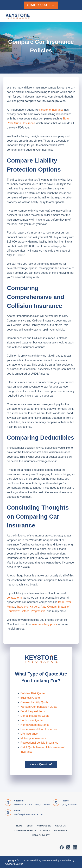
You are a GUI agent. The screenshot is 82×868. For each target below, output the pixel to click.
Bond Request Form (33, 711)
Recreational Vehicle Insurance (39, 743)
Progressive (38, 611)
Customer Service (25, 831)
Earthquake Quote (32, 720)
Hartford (34, 607)
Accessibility (34, 860)
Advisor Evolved (14, 864)
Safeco (25, 611)
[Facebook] (62, 847)
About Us (60, 826)
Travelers (22, 607)
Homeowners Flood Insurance (39, 729)
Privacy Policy (41, 835)
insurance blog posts (44, 624)
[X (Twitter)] (68, 847)
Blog (30, 826)
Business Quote (30, 698)
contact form (14, 598)
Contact (45, 831)
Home (19, 826)
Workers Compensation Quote (39, 707)
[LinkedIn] (75, 847)
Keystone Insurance (51, 110)
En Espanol (61, 831)
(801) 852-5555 (69, 804)
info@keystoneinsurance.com (29, 814)
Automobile (44, 826)
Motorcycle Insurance (34, 738)
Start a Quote (41, 5)
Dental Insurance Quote (35, 716)
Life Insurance (29, 734)
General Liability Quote (34, 702)
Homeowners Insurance (35, 725)
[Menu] (75, 16)
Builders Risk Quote (33, 693)
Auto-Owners (49, 607)
